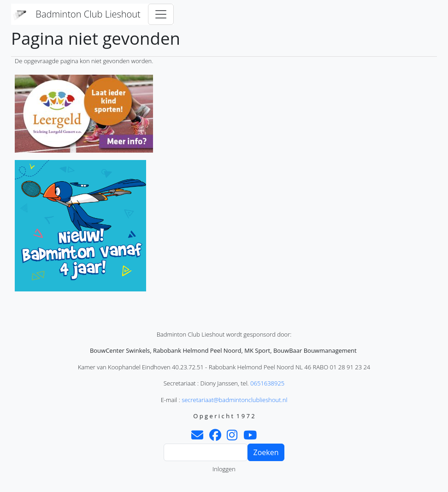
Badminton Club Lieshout (88, 14)
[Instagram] (232, 437)
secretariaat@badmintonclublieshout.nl (234, 400)
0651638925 (267, 383)
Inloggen (224, 469)
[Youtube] (250, 437)
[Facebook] (215, 437)
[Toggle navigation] (161, 14)
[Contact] (197, 437)
